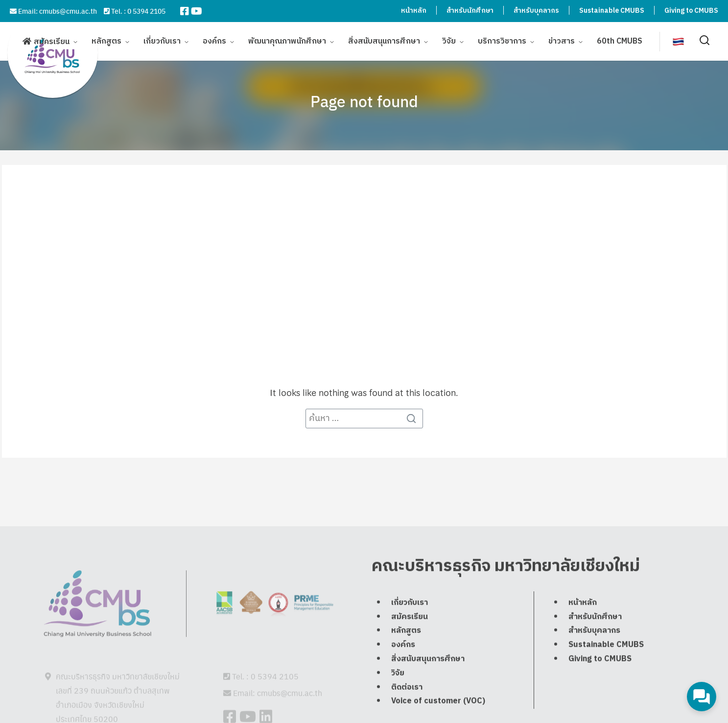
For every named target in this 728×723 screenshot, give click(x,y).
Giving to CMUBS (691, 11)
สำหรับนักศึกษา (470, 11)
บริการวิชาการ (502, 40)
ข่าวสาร (562, 40)
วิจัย (449, 40)
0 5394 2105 (146, 11)
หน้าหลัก (414, 11)
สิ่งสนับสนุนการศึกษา (384, 40)
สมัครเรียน (52, 41)
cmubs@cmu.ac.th (68, 11)
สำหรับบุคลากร (536, 11)
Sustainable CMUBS (612, 11)
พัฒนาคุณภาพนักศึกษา (287, 40)
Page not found (364, 101)
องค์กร (214, 40)
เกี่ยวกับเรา (162, 40)
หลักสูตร (106, 40)
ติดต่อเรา (407, 711)
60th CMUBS (620, 40)
